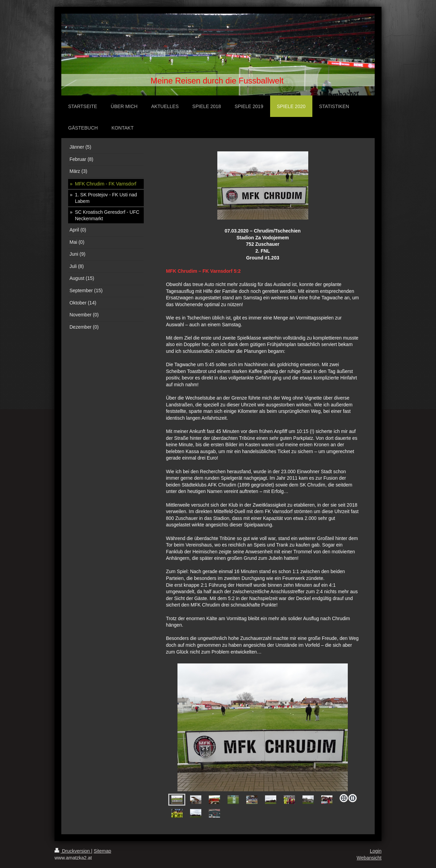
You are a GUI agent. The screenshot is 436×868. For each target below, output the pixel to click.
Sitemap (102, 851)
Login (376, 851)
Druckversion (73, 851)
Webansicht (369, 858)
